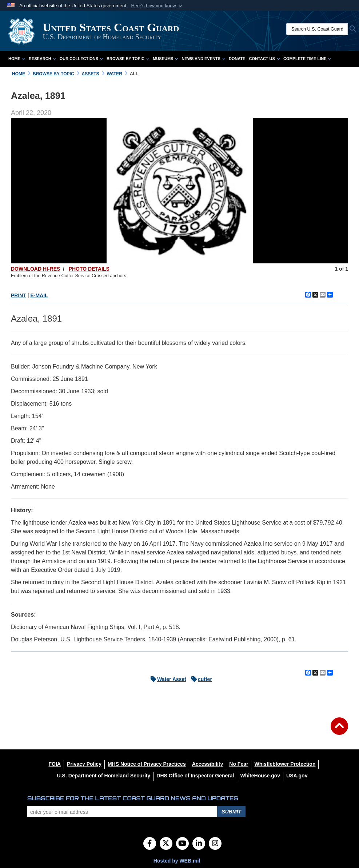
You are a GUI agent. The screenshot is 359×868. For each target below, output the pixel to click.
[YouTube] (182, 844)
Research (42, 59)
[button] (157, 6)
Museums (165, 59)
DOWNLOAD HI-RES (35, 269)
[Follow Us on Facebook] (150, 844)
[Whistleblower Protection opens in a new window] (285, 764)
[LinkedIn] (199, 844)
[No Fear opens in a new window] (239, 764)
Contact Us (264, 59)
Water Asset (167, 679)
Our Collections (81, 59)
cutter (200, 679)
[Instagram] (215, 844)
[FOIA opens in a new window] (55, 764)
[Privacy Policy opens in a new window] (84, 764)
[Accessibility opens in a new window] (208, 764)
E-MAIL (39, 295)
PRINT (19, 295)
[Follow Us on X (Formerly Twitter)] (166, 844)
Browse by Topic (128, 59)
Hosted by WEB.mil (177, 861)
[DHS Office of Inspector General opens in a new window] (195, 776)
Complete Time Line (307, 59)
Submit (231, 812)
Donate (237, 59)
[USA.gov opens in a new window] (297, 776)
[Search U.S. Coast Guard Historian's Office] (317, 29)
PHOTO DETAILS (89, 269)
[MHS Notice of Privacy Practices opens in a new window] (147, 764)
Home (17, 59)
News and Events (203, 59)
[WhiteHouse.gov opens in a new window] (260, 776)
